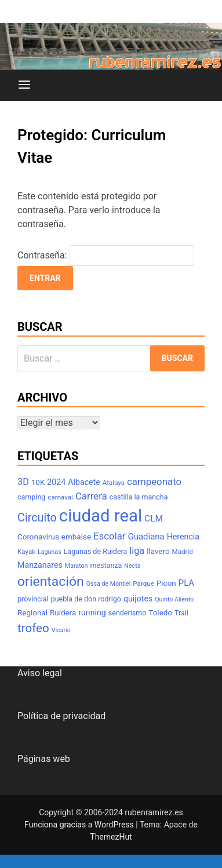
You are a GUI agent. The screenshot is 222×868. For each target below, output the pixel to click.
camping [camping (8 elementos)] (31, 497)
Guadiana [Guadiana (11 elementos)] (146, 537)
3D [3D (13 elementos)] (23, 482)
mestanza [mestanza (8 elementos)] (106, 565)
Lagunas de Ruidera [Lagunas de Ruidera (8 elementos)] (96, 551)
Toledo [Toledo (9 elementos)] (160, 613)
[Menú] (24, 85)
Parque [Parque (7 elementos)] (143, 583)
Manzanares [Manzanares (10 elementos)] (40, 565)
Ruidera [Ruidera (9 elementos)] (63, 613)
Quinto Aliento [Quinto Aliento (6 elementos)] (174, 599)
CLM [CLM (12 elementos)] (154, 519)
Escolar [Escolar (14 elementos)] (110, 536)
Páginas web (44, 759)
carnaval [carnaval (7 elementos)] (60, 497)
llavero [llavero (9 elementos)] (158, 551)
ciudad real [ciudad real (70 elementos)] (101, 516)
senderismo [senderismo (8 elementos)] (128, 613)
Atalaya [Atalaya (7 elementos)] (114, 483)
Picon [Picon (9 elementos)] (166, 583)
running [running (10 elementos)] (92, 612)
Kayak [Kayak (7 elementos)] (26, 552)
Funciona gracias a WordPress (80, 825)
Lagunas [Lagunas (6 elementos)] (50, 552)
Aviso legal (40, 673)
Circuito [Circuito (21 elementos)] (37, 518)
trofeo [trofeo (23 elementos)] (33, 628)
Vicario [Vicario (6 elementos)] (61, 630)
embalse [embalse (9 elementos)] (76, 537)
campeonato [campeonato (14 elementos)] (154, 482)
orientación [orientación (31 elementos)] (51, 581)
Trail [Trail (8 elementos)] (181, 613)
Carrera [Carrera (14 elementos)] (91, 496)
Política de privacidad (61, 716)
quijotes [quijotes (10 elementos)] (138, 599)
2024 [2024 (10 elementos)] (56, 482)
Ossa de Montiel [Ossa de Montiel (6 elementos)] (109, 584)
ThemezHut (111, 837)
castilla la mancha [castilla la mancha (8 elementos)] (139, 497)
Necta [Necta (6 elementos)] (132, 566)
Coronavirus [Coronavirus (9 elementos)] (38, 537)
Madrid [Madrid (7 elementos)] (183, 552)
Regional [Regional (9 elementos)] (32, 613)
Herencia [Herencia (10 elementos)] (183, 537)
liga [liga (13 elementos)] (137, 551)
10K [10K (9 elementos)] (38, 482)
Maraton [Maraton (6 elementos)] (77, 566)
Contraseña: (106, 255)
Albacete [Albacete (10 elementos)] (84, 482)
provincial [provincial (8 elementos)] (33, 599)
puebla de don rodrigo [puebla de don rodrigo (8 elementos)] (86, 599)
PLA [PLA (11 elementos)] (186, 583)
